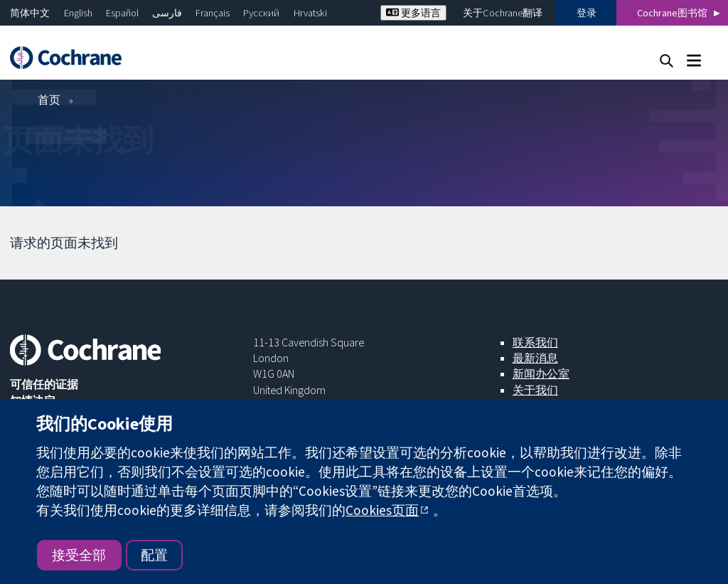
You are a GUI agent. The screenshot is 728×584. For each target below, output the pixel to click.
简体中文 (30, 13)
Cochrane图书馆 (672, 13)
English (78, 13)
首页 (49, 100)
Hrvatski (310, 13)
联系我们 (535, 342)
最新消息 (535, 358)
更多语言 (413, 13)
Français (213, 13)
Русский (261, 13)
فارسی (167, 13)
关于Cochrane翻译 (503, 13)
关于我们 (535, 390)
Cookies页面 (382, 510)
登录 (587, 13)
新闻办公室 (541, 373)
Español (122, 13)
